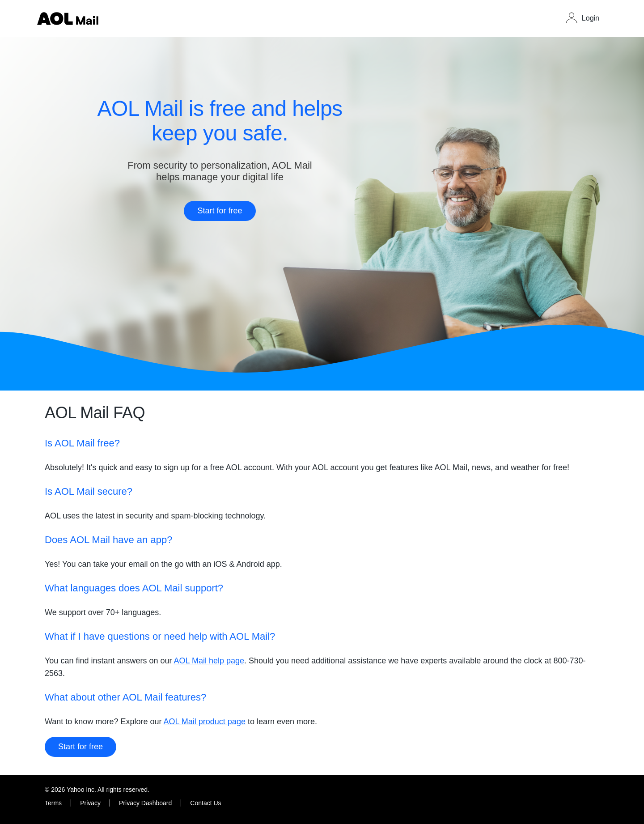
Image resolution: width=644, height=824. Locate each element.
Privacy (90, 803)
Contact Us (205, 803)
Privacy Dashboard (145, 803)
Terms (53, 803)
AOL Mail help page (209, 661)
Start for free (220, 211)
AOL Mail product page (204, 722)
